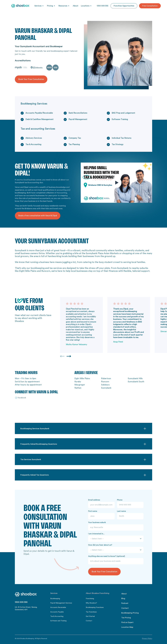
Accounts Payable (57, 612)
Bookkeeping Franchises (95, 607)
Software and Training (58, 621)
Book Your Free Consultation (31, 79)
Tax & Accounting (57, 616)
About (75, 6)
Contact (89, 621)
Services (38, 6)
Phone (120, 500)
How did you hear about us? (100, 545)
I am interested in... (96, 534)
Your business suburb (97, 522)
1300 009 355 (102, 6)
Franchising (90, 599)
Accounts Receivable (58, 607)
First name (93, 511)
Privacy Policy (147, 639)
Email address (94, 500)
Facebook (22, 398)
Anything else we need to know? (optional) (107, 556)
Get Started (90, 616)
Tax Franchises (91, 612)
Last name (121, 511)
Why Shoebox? (91, 603)
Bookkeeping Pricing (130, 613)
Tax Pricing (126, 618)
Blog (123, 598)
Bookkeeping (55, 599)
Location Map (127, 627)
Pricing (50, 6)
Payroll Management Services (61, 603)
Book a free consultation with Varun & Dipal (38, 216)
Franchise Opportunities (124, 6)
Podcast (125, 603)
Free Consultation (150, 6)
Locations (85, 6)
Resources (63, 6)
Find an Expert (127, 622)
